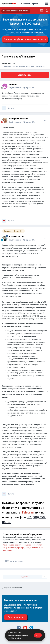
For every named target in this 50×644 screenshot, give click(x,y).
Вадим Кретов (17, 237)
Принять (39, 635)
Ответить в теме (25, 75)
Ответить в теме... (14, 561)
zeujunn (11, 64)
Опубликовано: (22, 88)
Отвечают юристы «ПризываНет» (31, 66)
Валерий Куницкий (19, 119)
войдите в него (9, 542)
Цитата (11, 108)
